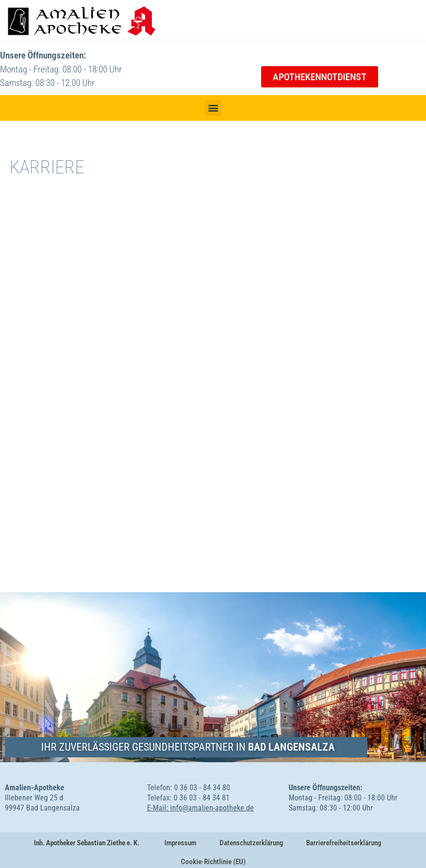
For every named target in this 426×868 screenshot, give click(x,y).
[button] (213, 108)
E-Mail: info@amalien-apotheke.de (200, 808)
